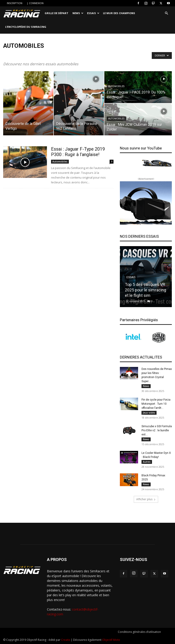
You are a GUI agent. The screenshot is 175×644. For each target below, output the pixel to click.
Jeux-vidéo (149, 413)
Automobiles (116, 86)
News (78, 13)
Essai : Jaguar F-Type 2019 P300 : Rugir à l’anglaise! (78, 152)
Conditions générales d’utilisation (139, 632)
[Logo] (23, 13)
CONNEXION (36, 3)
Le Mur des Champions (119, 13)
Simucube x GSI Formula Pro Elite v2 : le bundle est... (157, 430)
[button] (166, 13)
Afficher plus (146, 499)
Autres (147, 462)
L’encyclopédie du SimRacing (26, 27)
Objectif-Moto (111, 640)
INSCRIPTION (15, 3)
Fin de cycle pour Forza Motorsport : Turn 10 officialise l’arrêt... (156, 404)
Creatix (66, 640)
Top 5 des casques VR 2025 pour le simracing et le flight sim (145, 290)
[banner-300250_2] (146, 203)
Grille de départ (57, 13)
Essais (93, 13)
